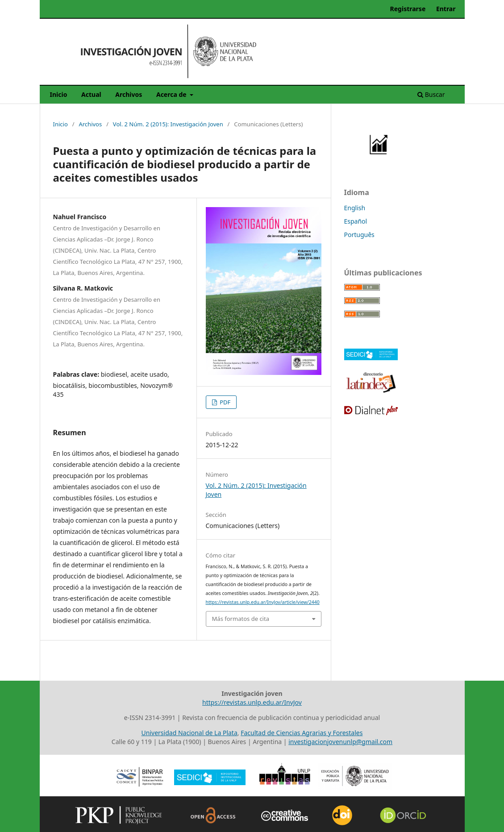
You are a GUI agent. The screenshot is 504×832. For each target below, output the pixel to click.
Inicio (59, 94)
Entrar (446, 9)
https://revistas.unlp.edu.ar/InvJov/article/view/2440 (263, 602)
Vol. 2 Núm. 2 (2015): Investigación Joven (168, 124)
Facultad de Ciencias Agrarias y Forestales (302, 733)
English (355, 208)
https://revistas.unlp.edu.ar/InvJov (252, 702)
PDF (225, 402)
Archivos (129, 94)
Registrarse (408, 9)
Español (356, 221)
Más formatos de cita (241, 619)
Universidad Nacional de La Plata (190, 733)
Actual (91, 94)
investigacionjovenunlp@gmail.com (340, 742)
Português (359, 235)
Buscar (431, 94)
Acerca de (172, 94)
